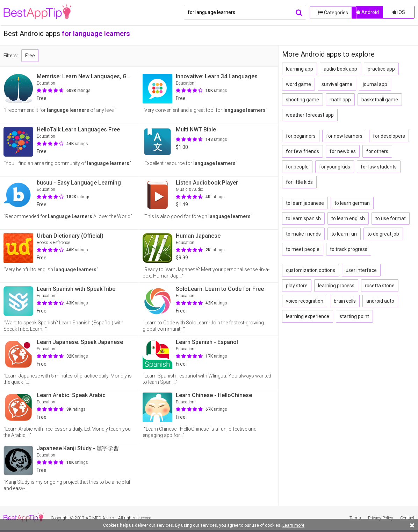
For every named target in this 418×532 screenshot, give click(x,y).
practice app (381, 69)
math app (340, 100)
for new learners (344, 136)
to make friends (303, 234)
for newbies (343, 151)
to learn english (348, 218)
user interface (361, 270)
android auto (380, 301)
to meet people (303, 249)
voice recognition (305, 301)
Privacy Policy (381, 518)
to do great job (383, 234)
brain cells (345, 301)
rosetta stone (380, 286)
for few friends (302, 151)
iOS (399, 12)
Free (30, 56)
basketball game (380, 100)
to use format (391, 218)
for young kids (335, 167)
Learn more (293, 525)
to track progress (349, 249)
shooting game (302, 100)
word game (298, 84)
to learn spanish (303, 218)
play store (297, 286)
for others (377, 151)
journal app (375, 84)
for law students (379, 167)
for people (297, 167)
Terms (355, 518)
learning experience (308, 316)
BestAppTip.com (39, 13)
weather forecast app (310, 115)
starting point (354, 316)
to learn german (352, 203)
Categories (329, 12)
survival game (337, 84)
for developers (389, 136)
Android (368, 12)
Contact (407, 518)
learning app (300, 69)
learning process (336, 286)
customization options (311, 270)
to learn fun (344, 234)
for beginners (301, 136)
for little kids (299, 182)
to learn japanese (305, 203)
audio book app (340, 69)
